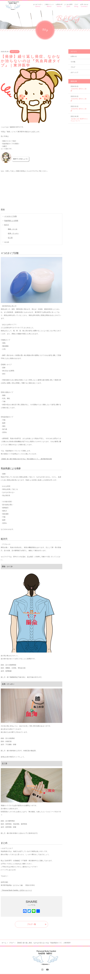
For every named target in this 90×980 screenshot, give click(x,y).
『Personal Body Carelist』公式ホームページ (16, 890)
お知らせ (74, 56)
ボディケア (15, 52)
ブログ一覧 (31, 924)
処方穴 (7, 225)
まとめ (7, 242)
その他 (73, 62)
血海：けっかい (13, 233)
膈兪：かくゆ (13, 229)
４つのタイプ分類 (10, 216)
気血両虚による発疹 (11, 221)
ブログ (73, 67)
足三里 (10, 238)
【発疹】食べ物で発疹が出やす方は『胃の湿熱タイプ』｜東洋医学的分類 (26, 459)
